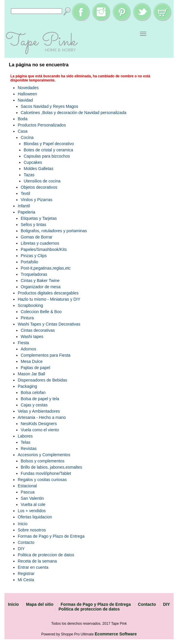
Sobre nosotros (32, 530)
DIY (21, 549)
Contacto (26, 542)
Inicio (23, 524)
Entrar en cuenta (33, 567)
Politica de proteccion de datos (46, 555)
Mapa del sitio (40, 604)
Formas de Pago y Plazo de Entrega (51, 536)
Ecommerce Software (116, 634)
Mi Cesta (26, 580)
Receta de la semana (37, 561)
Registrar (26, 573)
